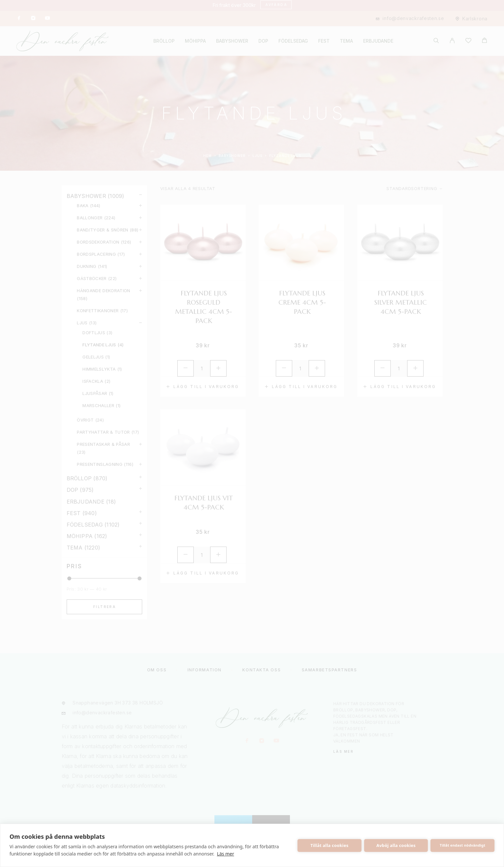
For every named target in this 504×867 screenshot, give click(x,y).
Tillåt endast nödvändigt (462, 845)
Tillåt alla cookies (330, 845)
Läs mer (226, 854)
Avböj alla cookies (396, 845)
